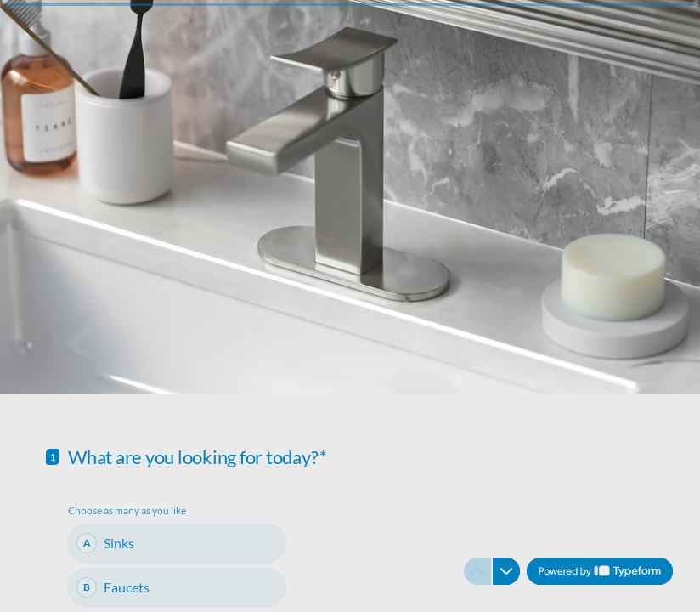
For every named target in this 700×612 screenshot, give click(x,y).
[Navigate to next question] (506, 571)
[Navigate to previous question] (477, 571)
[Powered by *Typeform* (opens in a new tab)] (600, 571)
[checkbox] (177, 543)
